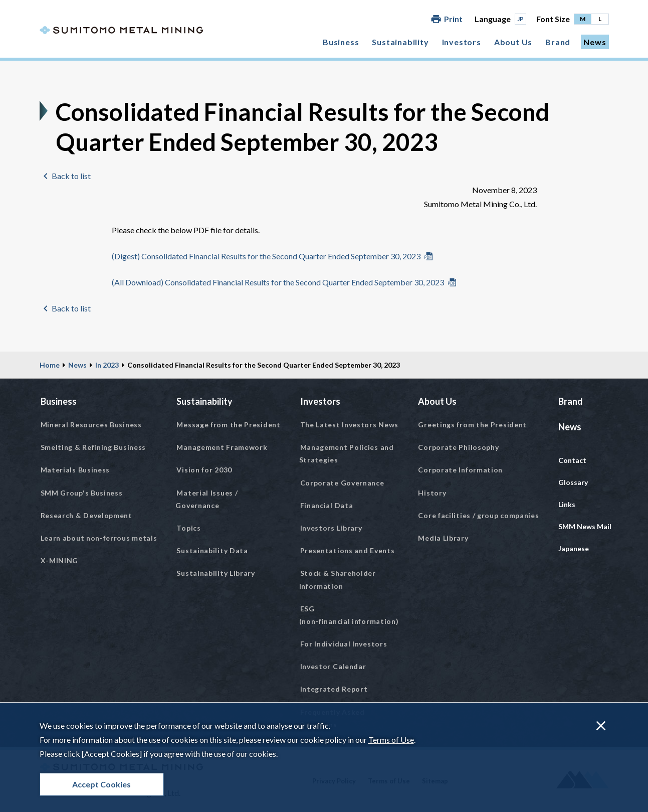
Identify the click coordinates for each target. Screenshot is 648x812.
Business (341, 42)
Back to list (71, 176)
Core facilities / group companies (478, 515)
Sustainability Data (212, 550)
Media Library (443, 538)
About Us (513, 42)
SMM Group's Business (82, 493)
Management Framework (222, 447)
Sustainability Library (215, 573)
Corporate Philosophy (458, 447)
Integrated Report (334, 689)
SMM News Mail (585, 526)
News (595, 42)
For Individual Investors (344, 644)
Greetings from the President (472, 425)
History (432, 493)
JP (520, 19)
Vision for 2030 (204, 470)
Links (567, 504)
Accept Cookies (101, 784)
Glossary (573, 482)
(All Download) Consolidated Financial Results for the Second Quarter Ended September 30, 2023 (278, 282)
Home (50, 365)
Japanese (574, 548)
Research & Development (86, 515)
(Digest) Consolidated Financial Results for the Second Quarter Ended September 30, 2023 (266, 256)
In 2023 (107, 365)
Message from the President (228, 425)
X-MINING (60, 560)
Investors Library (331, 528)
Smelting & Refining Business (93, 447)
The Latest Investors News (350, 425)
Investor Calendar (333, 666)
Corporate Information (460, 470)
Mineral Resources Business (91, 425)
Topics (188, 528)
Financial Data (327, 505)
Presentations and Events (348, 550)
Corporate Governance (342, 483)
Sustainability (400, 42)
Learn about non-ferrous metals (99, 538)
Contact (572, 460)
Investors (462, 42)
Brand (558, 42)
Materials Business (75, 470)
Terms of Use (391, 740)
